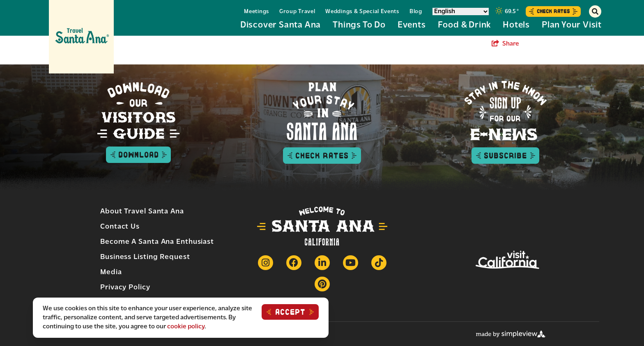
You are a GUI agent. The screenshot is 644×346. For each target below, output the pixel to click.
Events (412, 25)
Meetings (256, 12)
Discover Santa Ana (281, 25)
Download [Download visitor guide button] (138, 155)
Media (111, 272)
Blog (416, 12)
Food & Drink (465, 25)
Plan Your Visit (572, 25)
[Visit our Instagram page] (266, 263)
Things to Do (359, 25)
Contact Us (120, 227)
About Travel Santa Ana (142, 212)
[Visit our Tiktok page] (379, 263)
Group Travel (297, 12)
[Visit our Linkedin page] (322, 263)
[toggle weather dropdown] (507, 11)
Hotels (516, 25)
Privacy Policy (125, 288)
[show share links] (505, 44)
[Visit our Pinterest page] (322, 284)
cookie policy (186, 327)
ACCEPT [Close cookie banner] (290, 312)
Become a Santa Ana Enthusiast (157, 242)
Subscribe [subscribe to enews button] (505, 156)
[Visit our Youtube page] (351, 263)
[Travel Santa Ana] (81, 37)
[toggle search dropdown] (595, 11)
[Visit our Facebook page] (294, 263)
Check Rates (553, 11)
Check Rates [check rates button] (322, 156)
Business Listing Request (145, 257)
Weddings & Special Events (362, 12)
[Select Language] (461, 11)
